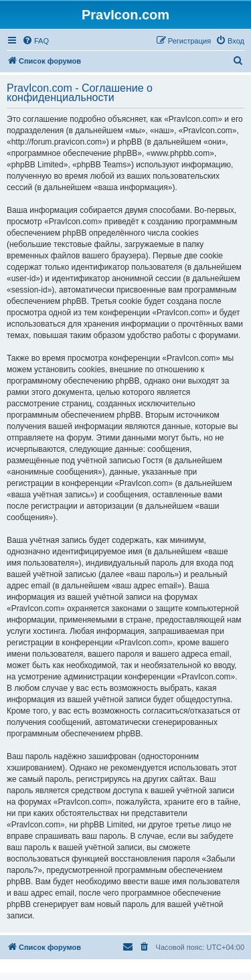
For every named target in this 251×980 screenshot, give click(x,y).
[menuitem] (35, 41)
